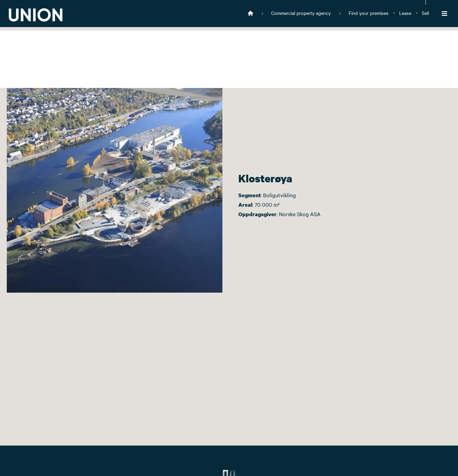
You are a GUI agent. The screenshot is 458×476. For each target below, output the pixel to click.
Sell (425, 13)
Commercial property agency (301, 13)
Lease (405, 13)
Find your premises (369, 13)
